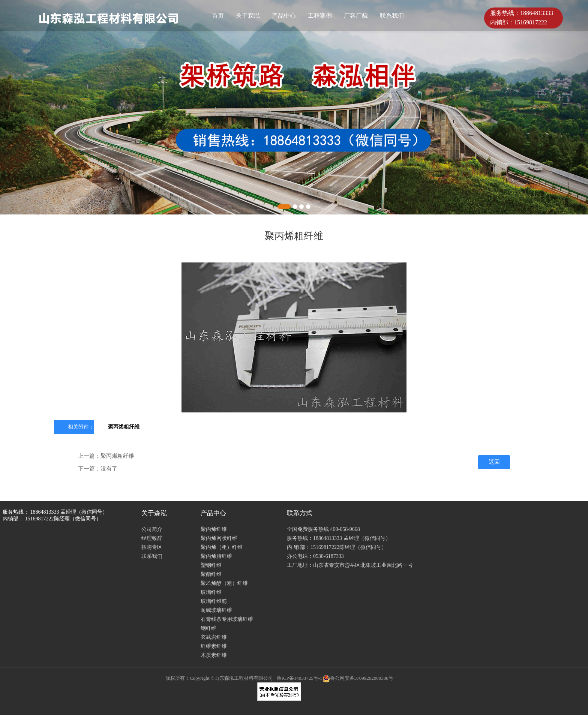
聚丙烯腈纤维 (216, 556)
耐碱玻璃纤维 (216, 610)
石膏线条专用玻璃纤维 (227, 619)
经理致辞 (152, 538)
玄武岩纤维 (214, 637)
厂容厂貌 (356, 16)
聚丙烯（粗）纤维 (222, 547)
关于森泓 (248, 16)
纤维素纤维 (214, 646)
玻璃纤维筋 (214, 601)
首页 (218, 16)
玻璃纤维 (211, 592)
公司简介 (152, 529)
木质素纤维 (214, 655)
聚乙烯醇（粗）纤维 (224, 583)
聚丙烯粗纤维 (124, 427)
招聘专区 (152, 547)
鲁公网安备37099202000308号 (358, 678)
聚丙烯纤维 (214, 529)
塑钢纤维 (211, 565)
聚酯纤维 (211, 574)
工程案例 (320, 16)
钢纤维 (208, 628)
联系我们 (392, 16)
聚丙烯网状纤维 (219, 538)
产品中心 (284, 16)
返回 (494, 462)
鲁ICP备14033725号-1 (300, 678)
